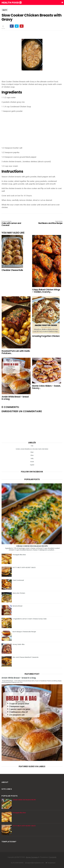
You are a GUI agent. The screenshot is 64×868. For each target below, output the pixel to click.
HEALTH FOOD (12, 3)
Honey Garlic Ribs (19, 644)
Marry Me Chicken (19, 593)
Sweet (32, 462)
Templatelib (53, 857)
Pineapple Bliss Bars (19, 555)
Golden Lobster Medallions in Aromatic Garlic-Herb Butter (32, 449)
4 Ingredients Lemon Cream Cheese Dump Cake (30, 619)
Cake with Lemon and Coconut (14, 224)
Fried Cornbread (18, 580)
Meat (32, 452)
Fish (32, 446)
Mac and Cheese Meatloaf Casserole (25, 657)
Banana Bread (17, 606)
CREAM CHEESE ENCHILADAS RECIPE (32, 546)
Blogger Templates (32, 857)
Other (32, 455)
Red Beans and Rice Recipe (50, 223)
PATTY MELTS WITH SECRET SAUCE (24, 568)
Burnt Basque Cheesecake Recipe (24, 632)
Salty (5, 10)
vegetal (32, 465)
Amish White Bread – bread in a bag (19, 678)
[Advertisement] (32, 128)
